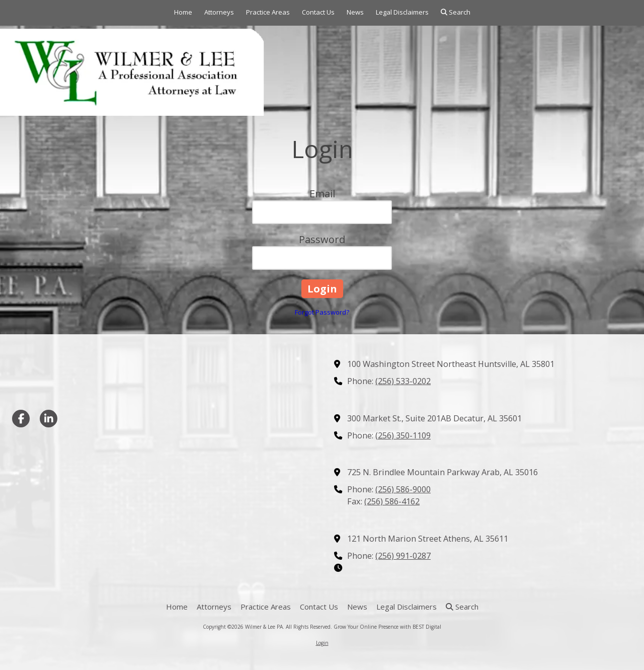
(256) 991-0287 (403, 556)
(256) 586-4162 (392, 501)
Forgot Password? (322, 312)
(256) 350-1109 (403, 435)
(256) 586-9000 (403, 489)
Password (322, 239)
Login (322, 643)
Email (322, 194)
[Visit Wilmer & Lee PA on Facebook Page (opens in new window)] (21, 419)
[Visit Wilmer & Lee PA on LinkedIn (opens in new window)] (49, 419)
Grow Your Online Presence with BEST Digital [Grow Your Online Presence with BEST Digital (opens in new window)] (387, 627)
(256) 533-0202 (403, 381)
